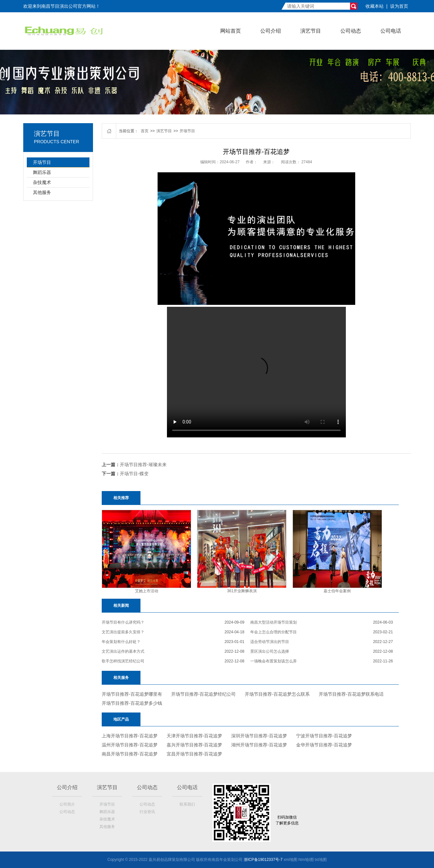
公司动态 (351, 31)
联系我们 (187, 804)
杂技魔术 (42, 182)
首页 (145, 131)
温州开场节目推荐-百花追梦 (130, 745)
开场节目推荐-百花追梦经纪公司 (204, 694)
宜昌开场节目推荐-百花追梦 (195, 754)
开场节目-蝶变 (134, 474)
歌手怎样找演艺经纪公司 (123, 661)
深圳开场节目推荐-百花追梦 (259, 736)
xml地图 (290, 860)
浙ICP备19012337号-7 (263, 860)
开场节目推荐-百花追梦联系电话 (351, 694)
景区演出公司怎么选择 (270, 651)
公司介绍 (271, 31)
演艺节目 (311, 31)
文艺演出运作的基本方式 (123, 651)
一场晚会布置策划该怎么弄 (274, 661)
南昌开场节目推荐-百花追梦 (130, 754)
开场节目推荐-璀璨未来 (143, 465)
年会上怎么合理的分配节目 (274, 632)
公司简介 (67, 804)
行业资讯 (147, 812)
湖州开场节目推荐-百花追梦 (259, 745)
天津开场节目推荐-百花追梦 (195, 736)
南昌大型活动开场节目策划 (274, 622)
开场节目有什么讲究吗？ (123, 622)
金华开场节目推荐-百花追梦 (324, 745)
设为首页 (399, 6)
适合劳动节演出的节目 (270, 642)
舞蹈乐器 (42, 172)
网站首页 (231, 31)
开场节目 (42, 162)
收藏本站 (375, 6)
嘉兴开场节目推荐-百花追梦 (195, 745)
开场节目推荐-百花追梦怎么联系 (277, 694)
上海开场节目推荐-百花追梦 (130, 736)
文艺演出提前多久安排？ (123, 632)
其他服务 (42, 192)
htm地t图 (306, 860)
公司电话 (391, 31)
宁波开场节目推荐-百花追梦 (324, 736)
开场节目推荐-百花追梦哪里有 (132, 694)
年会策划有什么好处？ (121, 642)
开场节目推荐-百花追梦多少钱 (132, 703)
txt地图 (321, 860)
